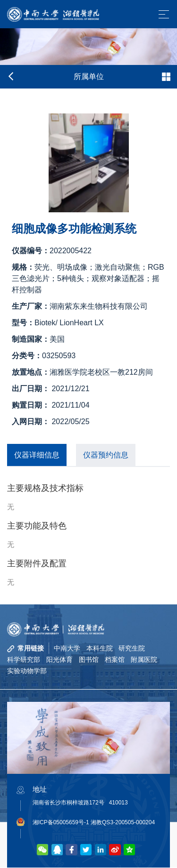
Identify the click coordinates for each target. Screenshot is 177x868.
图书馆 (89, 659)
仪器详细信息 (37, 455)
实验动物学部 (27, 671)
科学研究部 (24, 659)
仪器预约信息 (106, 455)
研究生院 (132, 648)
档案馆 (115, 659)
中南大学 (67, 648)
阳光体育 (59, 659)
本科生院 (100, 648)
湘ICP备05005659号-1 (61, 823)
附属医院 (144, 659)
